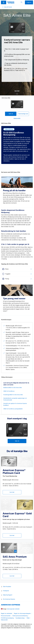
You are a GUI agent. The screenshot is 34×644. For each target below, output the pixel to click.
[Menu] (4, 2)
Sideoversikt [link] (4, 620)
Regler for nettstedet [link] (7, 613)
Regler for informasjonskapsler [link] (22, 613)
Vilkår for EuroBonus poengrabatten (13, 409)
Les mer (12, 492)
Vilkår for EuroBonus (9, 391)
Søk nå (11, 114)
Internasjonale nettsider (13, 609)
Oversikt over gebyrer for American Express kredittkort (15, 404)
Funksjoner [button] (6, 591)
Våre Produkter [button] (7, 587)
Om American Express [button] (9, 599)
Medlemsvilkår (17, 118)
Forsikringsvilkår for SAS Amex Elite (13, 395)
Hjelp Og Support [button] (8, 595)
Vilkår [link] (28, 618)
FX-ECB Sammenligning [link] (7, 618)
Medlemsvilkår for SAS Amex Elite (13, 388)
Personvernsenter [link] (6, 616)
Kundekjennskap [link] (20, 618)
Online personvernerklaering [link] (20, 616)
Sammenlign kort (23, 114)
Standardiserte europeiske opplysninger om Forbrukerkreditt (15, 399)
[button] (4, 2)
